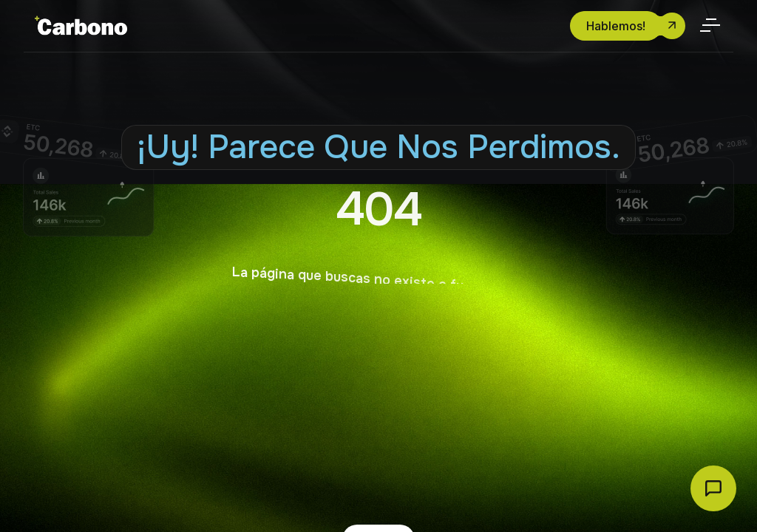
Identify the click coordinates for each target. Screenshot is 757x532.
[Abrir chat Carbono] (713, 488)
